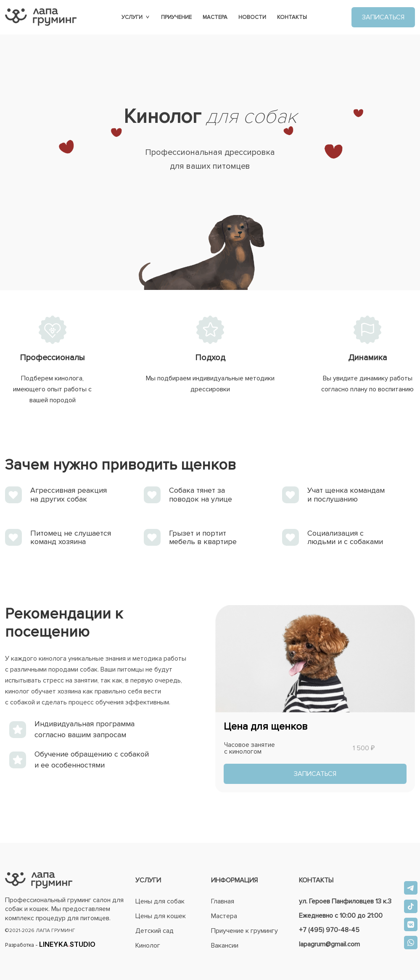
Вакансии (225, 945)
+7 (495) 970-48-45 (329, 930)
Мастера (215, 17)
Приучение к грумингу (244, 931)
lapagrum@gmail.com (329, 944)
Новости (252, 17)
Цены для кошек (161, 916)
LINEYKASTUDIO (67, 944)
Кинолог (148, 945)
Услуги (136, 17)
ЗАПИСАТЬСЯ (383, 17)
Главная (223, 901)
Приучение (176, 17)
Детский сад (155, 931)
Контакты (292, 17)
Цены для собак (160, 901)
